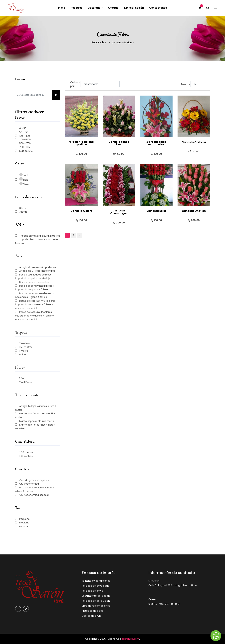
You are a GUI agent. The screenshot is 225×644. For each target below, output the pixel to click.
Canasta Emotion (194, 211)
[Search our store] (33, 95)
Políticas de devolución (96, 601)
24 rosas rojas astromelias (156, 143)
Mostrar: (186, 84)
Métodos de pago (93, 611)
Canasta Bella (156, 211)
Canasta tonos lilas (119, 143)
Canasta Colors (81, 211)
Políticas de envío (93, 591)
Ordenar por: (75, 84)
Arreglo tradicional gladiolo (81, 143)
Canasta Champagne (119, 212)
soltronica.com (130, 639)
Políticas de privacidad (96, 586)
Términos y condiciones (96, 581)
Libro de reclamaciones (96, 606)
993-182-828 (172, 604)
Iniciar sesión (134, 8)
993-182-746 (156, 604)
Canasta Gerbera (194, 142)
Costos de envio (92, 616)
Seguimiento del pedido (96, 596)
